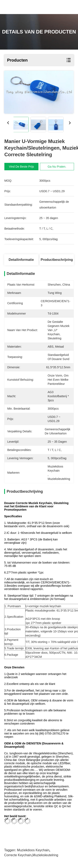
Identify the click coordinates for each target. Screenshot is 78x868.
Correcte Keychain (18, 855)
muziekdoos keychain (33, 850)
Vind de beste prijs (23, 167)
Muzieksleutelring (45, 855)
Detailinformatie (21, 260)
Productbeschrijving (57, 260)
